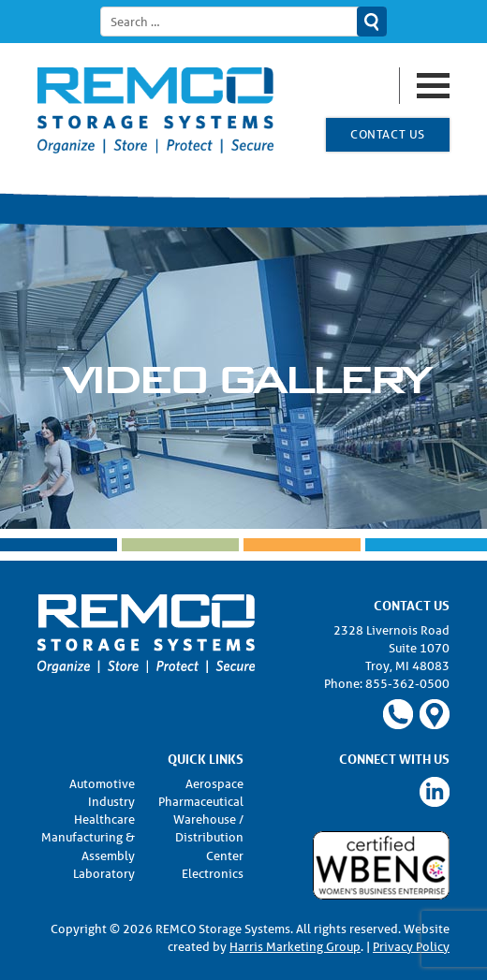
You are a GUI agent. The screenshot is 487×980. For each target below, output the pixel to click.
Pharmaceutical (201, 802)
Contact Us (387, 134)
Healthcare (104, 819)
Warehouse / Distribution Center (208, 837)
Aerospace (214, 784)
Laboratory (104, 874)
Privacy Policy (411, 947)
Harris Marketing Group (295, 947)
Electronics (213, 874)
